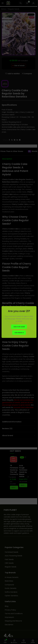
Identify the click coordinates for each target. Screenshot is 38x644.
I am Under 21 (19, 333)
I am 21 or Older (19, 327)
